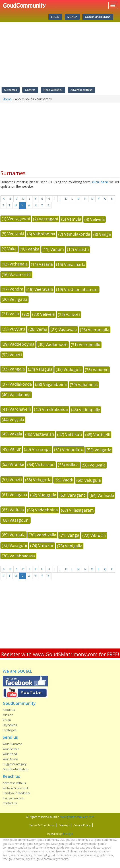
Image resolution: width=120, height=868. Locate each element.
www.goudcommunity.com (77, 817)
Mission (8, 715)
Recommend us (13, 798)
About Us (9, 710)
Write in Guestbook (16, 788)
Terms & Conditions (42, 825)
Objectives (10, 725)
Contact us (10, 803)
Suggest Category (15, 764)
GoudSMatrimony (98, 17)
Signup (72, 17)
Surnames (11, 90)
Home (7, 99)
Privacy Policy (82, 825)
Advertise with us (81, 90)
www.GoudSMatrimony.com (65, 654)
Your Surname (12, 744)
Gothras (30, 90)
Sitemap (64, 825)
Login (55, 17)
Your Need (10, 754)
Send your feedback (17, 793)
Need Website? (53, 90)
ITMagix (68, 834)
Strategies (10, 730)
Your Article (10, 759)
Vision (7, 720)
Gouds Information (16, 769)
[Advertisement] (58, 616)
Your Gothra (11, 749)
